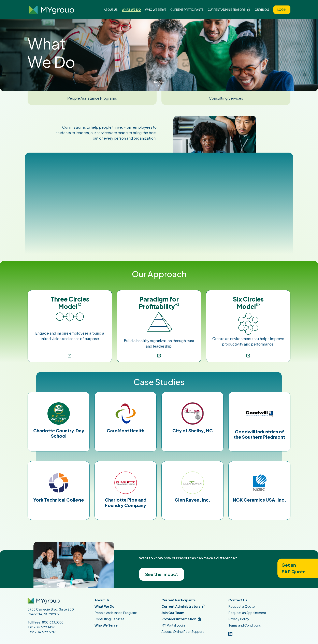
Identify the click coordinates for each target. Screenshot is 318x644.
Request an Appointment (247, 613)
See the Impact (162, 574)
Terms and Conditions (245, 625)
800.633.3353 (53, 622)
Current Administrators (227, 10)
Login (282, 10)
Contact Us (238, 600)
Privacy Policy (239, 619)
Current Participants (187, 10)
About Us (111, 10)
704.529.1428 (45, 627)
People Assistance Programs (92, 98)
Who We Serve (156, 10)
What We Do (131, 10)
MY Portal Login (173, 625)
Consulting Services (226, 98)
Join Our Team (173, 613)
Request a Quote (242, 606)
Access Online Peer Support (183, 632)
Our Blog (262, 10)
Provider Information (179, 619)
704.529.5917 (45, 632)
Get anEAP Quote (294, 568)
